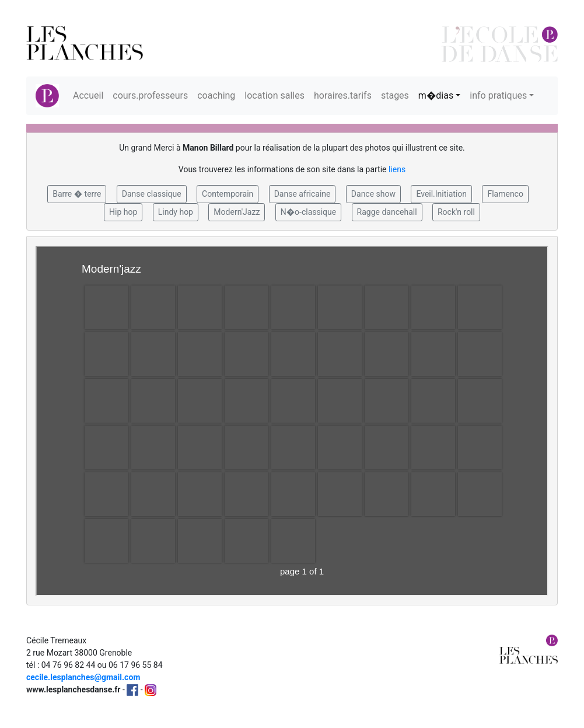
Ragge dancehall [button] (387, 212)
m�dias (436, 95)
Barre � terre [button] (77, 194)
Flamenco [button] (505, 194)
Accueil (88, 95)
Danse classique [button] (152, 194)
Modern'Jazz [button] (237, 212)
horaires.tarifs (343, 95)
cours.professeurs (150, 95)
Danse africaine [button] (303, 194)
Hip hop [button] (123, 212)
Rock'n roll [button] (456, 212)
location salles (274, 95)
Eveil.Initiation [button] (441, 194)
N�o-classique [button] (309, 212)
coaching (216, 95)
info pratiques (498, 95)
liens (397, 169)
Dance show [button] (373, 194)
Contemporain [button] (228, 194)
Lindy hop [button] (176, 212)
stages (395, 95)
